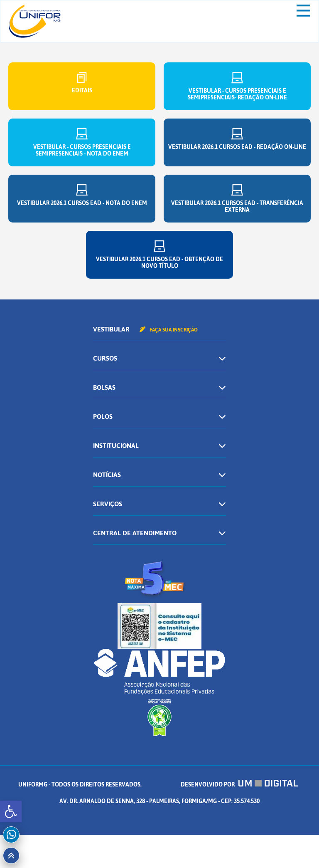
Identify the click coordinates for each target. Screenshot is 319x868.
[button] (11, 811)
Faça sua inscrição (169, 330)
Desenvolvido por (239, 785)
